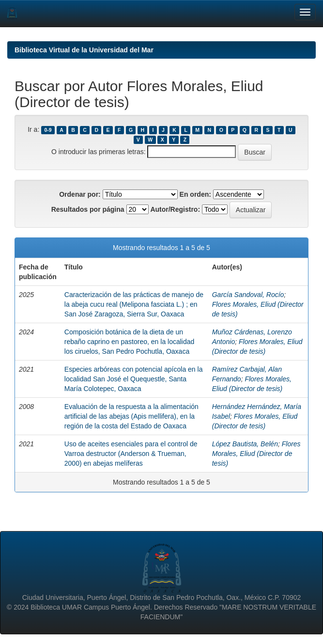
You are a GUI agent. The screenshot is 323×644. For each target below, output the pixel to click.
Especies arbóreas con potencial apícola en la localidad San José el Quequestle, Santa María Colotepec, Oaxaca (134, 379)
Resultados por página (88, 209)
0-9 (48, 130)
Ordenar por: (80, 194)
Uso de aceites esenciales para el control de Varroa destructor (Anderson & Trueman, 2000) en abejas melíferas (131, 454)
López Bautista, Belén (245, 444)
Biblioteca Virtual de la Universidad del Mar (84, 50)
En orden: (195, 194)
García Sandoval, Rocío (248, 295)
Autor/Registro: (175, 209)
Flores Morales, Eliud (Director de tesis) (256, 454)
